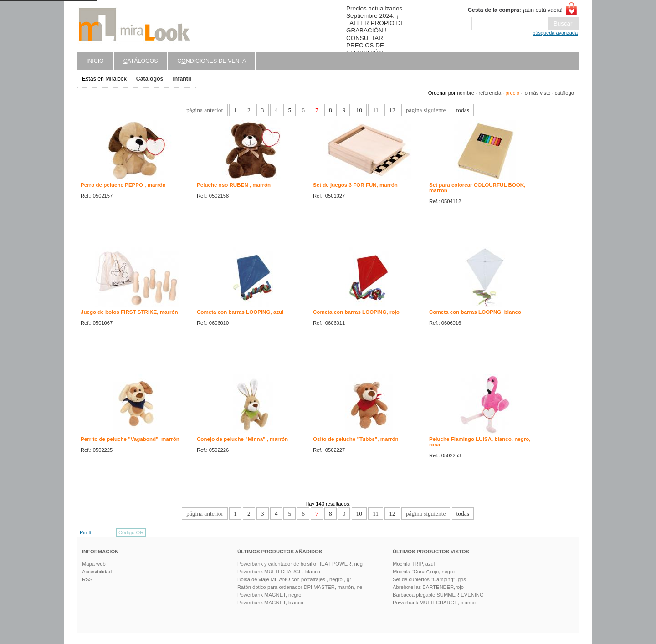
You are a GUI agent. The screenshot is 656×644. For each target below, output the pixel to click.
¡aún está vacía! (515, 10)
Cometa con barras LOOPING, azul (240, 312)
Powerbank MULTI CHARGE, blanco (279, 572)
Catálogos (150, 79)
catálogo (564, 93)
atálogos (141, 61)
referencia (490, 93)
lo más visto (537, 93)
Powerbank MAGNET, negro (269, 595)
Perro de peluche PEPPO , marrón (123, 185)
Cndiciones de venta (212, 61)
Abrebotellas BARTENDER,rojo (428, 587)
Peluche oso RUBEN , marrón (234, 185)
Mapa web (94, 564)
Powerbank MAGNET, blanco (270, 603)
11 (376, 110)
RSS (87, 579)
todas (463, 110)
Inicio (95, 61)
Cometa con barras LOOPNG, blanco (475, 312)
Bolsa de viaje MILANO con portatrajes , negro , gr (294, 579)
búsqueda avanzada (555, 33)
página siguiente (426, 110)
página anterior (205, 110)
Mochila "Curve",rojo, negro (424, 572)
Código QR (131, 532)
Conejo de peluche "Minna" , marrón (242, 439)
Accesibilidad (97, 572)
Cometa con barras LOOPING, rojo (356, 312)
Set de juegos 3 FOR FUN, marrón (355, 185)
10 (359, 110)
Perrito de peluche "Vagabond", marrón (130, 439)
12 (392, 110)
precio (512, 93)
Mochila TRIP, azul (414, 564)
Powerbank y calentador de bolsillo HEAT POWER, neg (300, 564)
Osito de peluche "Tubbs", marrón (356, 439)
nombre (466, 93)
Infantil (182, 79)
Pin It (86, 532)
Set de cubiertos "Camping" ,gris (429, 579)
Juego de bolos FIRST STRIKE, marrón (129, 312)
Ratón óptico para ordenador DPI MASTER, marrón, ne (300, 587)
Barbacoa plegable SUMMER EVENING (438, 595)
